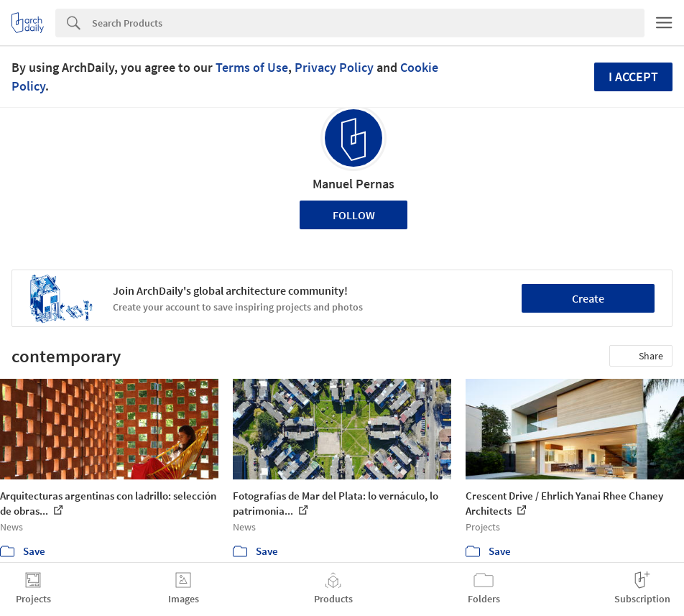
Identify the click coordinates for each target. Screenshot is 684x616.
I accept (633, 77)
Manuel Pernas (353, 184)
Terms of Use (252, 67)
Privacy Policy (334, 67)
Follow (354, 215)
